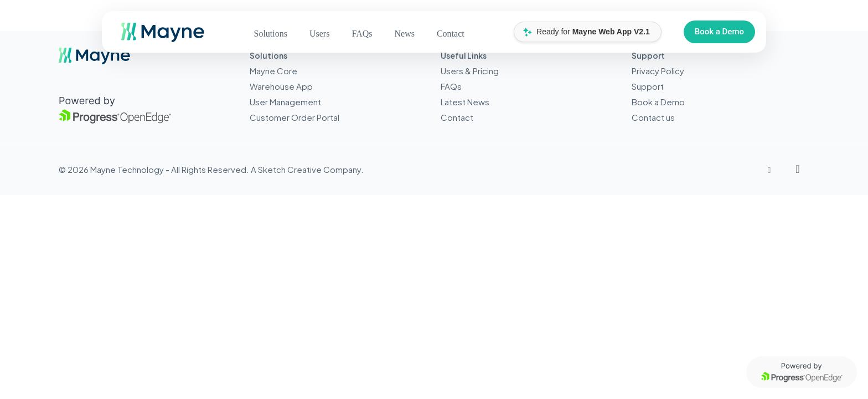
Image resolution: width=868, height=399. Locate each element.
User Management (285, 102)
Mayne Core (273, 71)
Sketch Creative (290, 169)
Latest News (465, 102)
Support (648, 86)
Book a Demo (719, 32)
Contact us (653, 117)
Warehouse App (281, 86)
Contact (457, 117)
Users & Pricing (470, 71)
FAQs (451, 86)
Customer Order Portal (294, 117)
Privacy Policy (658, 71)
